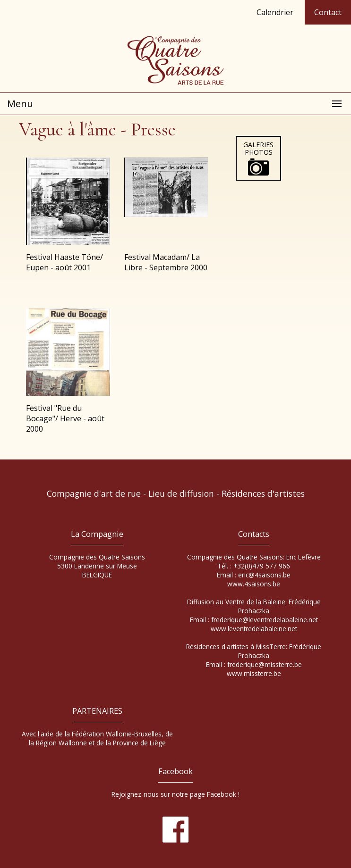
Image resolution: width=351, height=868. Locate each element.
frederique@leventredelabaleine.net (265, 620)
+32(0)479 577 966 (262, 566)
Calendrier (275, 12)
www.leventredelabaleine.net (254, 629)
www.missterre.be (254, 673)
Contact (328, 12)
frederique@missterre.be (265, 664)
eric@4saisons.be (264, 575)
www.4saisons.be (254, 584)
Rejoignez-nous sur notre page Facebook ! (175, 794)
